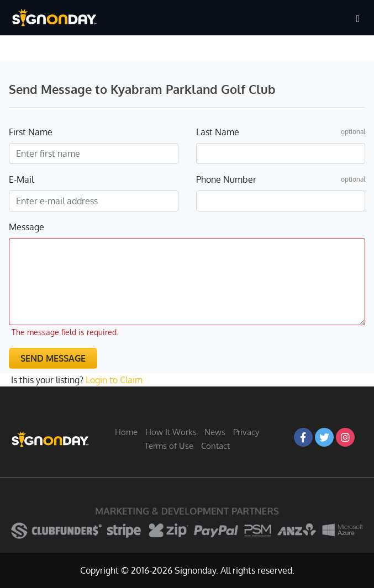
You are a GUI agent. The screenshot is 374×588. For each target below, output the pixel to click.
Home (126, 432)
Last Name (218, 132)
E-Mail (21, 179)
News (215, 432)
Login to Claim (114, 380)
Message (27, 227)
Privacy (246, 432)
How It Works (171, 432)
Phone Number (226, 179)
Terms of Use (169, 446)
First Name (31, 132)
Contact (215, 446)
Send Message (53, 358)
